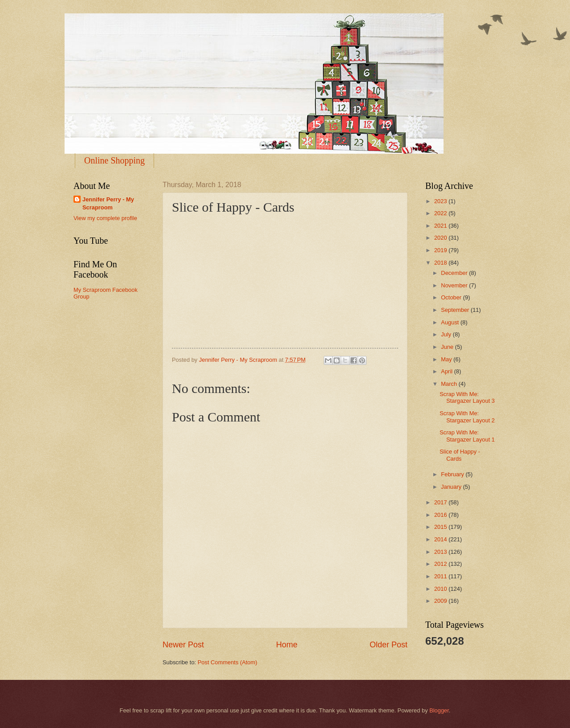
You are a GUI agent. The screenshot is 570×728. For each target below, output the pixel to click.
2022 (441, 213)
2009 (441, 601)
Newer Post (183, 645)
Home (287, 645)
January (452, 487)
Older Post (389, 645)
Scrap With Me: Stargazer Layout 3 (467, 397)
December (455, 273)
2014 (441, 539)
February (453, 474)
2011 (441, 576)
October (452, 297)
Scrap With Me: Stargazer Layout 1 (467, 436)
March (450, 384)
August (451, 322)
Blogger (439, 710)
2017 (441, 502)
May (447, 359)
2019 (441, 250)
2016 (441, 515)
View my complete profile (105, 218)
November (455, 285)
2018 (441, 263)
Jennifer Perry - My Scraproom (108, 203)
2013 (441, 552)
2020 (441, 238)
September (456, 310)
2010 (441, 589)
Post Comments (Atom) (228, 662)
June (448, 347)
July (447, 334)
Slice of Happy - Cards (460, 455)
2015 (441, 527)
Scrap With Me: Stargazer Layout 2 (467, 417)
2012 (441, 564)
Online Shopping (114, 160)
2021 (441, 226)
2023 (441, 201)
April (447, 371)
